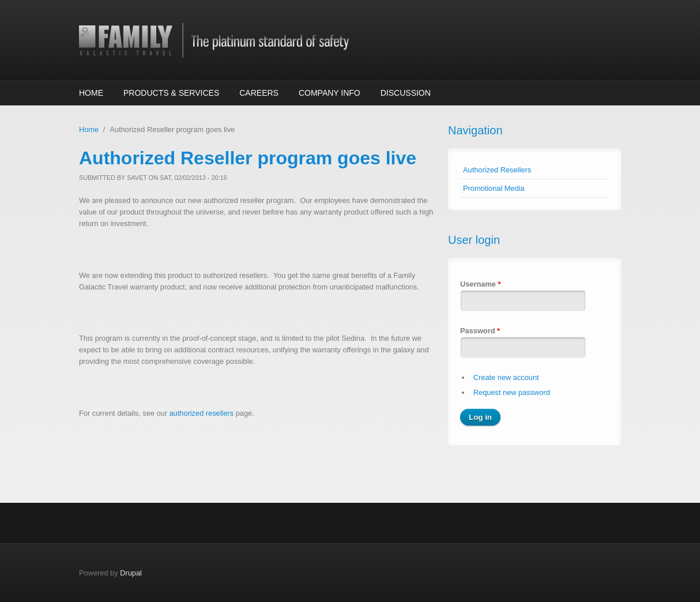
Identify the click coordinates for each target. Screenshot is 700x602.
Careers (259, 93)
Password (480, 331)
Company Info (330, 93)
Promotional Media (494, 188)
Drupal (131, 573)
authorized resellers (201, 413)
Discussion (406, 93)
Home (91, 93)
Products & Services (171, 93)
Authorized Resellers (497, 170)
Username (480, 284)
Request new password (512, 392)
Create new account (506, 377)
